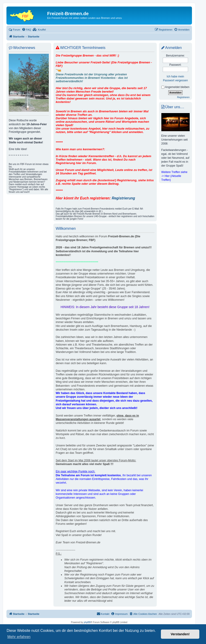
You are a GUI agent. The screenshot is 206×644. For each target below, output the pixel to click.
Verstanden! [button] (180, 634)
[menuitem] (26, 30)
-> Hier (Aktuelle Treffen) (171, 178)
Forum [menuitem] (15, 30)
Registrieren (183, 97)
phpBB (87, 622)
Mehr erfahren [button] (19, 637)
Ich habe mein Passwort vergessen (175, 78)
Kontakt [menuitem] (103, 614)
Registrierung (123, 198)
